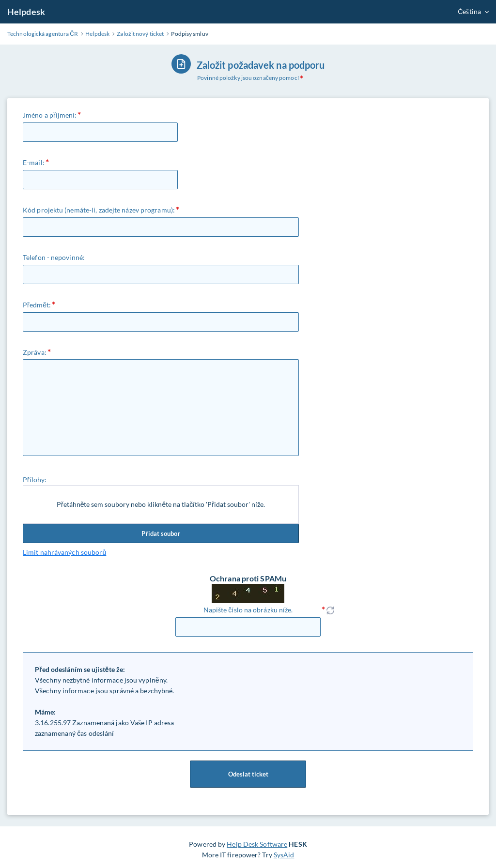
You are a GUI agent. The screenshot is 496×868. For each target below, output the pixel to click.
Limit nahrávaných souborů (64, 552)
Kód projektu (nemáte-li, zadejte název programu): (99, 210)
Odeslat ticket (248, 774)
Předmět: (37, 305)
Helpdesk (26, 12)
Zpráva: (35, 352)
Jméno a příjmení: (50, 115)
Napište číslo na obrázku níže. (248, 610)
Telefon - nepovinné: (54, 257)
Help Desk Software (257, 844)
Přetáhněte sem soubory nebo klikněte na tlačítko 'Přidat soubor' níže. (161, 504)
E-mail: (34, 162)
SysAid (284, 855)
